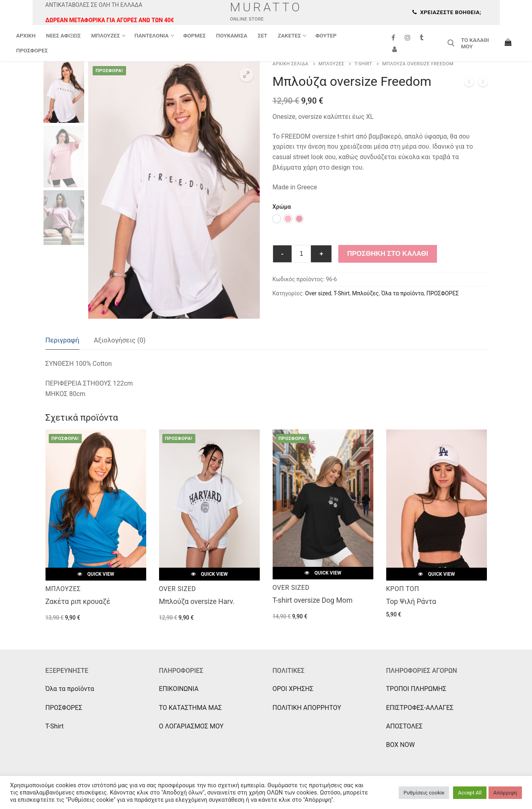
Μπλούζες (331, 64)
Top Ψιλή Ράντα (411, 602)
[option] (277, 219)
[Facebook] (394, 38)
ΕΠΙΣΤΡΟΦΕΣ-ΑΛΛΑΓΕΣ (420, 708)
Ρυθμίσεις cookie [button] (424, 793)
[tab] (62, 341)
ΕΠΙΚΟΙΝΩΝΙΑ (179, 689)
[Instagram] (407, 38)
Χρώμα (282, 207)
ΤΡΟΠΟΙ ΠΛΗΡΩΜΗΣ (416, 689)
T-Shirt (363, 64)
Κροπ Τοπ (403, 589)
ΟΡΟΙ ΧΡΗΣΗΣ (293, 689)
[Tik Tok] (421, 38)
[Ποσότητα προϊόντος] (301, 254)
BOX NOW (401, 745)
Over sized (318, 293)
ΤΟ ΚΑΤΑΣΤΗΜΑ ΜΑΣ (190, 708)
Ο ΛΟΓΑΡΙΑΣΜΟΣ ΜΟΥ (191, 726)
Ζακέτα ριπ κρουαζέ (78, 602)
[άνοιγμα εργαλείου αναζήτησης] (451, 43)
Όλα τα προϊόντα (403, 293)
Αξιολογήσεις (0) (120, 340)
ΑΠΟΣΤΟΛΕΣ (405, 726)
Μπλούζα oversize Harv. (197, 602)
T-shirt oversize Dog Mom (313, 600)
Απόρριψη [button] (505, 793)
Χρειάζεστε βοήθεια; (447, 12)
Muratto (266, 7)
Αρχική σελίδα (291, 64)
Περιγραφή (62, 340)
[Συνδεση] (395, 49)
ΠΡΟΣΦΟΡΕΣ (443, 293)
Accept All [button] (470, 793)
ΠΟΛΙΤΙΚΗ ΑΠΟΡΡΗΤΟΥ (307, 708)
